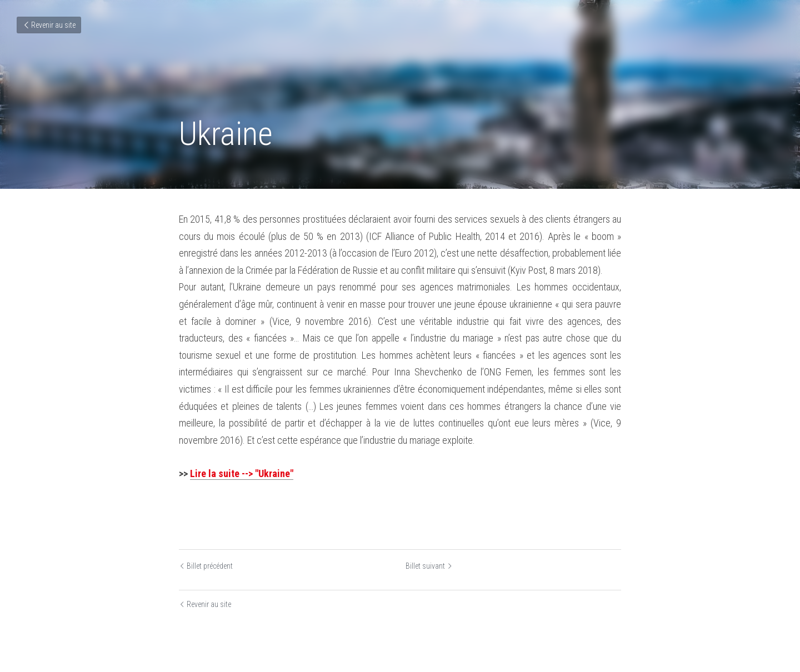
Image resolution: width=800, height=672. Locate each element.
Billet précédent (206, 566)
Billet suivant (429, 566)
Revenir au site (49, 25)
